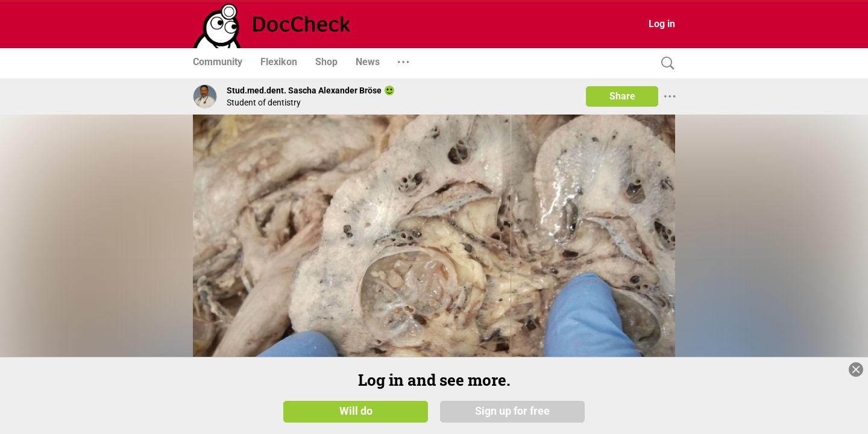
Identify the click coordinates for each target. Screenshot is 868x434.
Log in (662, 24)
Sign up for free (512, 411)
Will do (356, 411)
